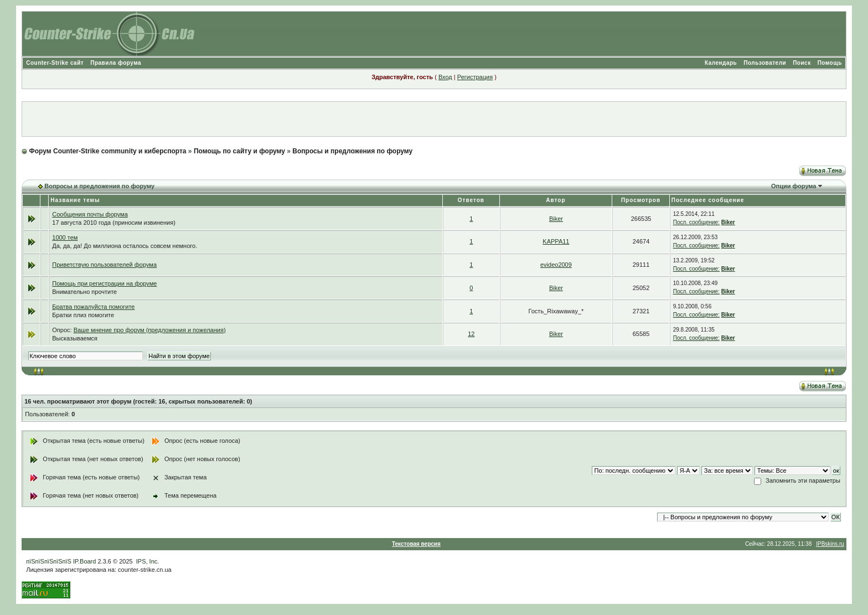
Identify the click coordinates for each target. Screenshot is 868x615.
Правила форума (116, 63)
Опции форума (794, 186)
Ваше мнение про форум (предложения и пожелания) (150, 330)
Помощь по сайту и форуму (239, 151)
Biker (556, 219)
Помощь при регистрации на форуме (104, 283)
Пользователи (765, 63)
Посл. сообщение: (696, 222)
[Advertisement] (434, 119)
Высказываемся (75, 338)
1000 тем (65, 237)
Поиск (802, 63)
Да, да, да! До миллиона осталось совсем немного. (125, 246)
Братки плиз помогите (83, 315)
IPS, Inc (147, 561)
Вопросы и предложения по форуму (352, 151)
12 (471, 334)
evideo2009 (556, 265)
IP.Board (84, 561)
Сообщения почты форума (90, 214)
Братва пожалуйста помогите (93, 307)
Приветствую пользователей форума (104, 265)
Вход (445, 77)
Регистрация (475, 77)
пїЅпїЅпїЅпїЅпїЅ (49, 561)
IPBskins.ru (830, 544)
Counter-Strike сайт (55, 63)
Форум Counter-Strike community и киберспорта (108, 151)
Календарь (721, 63)
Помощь (830, 63)
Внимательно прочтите (84, 292)
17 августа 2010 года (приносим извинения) (114, 223)
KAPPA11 (556, 241)
